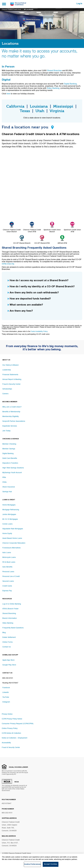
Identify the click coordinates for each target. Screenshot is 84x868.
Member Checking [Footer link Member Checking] (9, 444)
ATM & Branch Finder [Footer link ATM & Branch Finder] (10, 609)
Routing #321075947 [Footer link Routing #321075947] (10, 683)
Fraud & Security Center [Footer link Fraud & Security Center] (11, 384)
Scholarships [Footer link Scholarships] (7, 389)
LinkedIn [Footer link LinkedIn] (6, 692)
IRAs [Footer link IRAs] (4, 477)
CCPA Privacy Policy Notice (12, 719)
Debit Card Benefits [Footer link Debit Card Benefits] (10, 458)
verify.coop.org (8, 264)
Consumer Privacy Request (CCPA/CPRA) (18, 724)
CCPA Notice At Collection (11, 733)
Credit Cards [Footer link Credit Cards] (7, 586)
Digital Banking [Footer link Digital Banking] (8, 454)
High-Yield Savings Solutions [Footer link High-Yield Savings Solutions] (13, 468)
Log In (79, 4)
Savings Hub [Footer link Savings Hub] (7, 492)
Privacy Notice (7, 714)
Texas (25, 111)
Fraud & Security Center (11, 747)
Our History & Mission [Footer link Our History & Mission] (11, 365)
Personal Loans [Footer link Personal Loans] (8, 572)
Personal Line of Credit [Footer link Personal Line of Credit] (11, 576)
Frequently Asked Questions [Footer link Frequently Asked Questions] (13, 628)
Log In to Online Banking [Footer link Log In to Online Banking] (12, 604)
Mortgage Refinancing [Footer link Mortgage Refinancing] (11, 510)
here (9, 94)
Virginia (57, 111)
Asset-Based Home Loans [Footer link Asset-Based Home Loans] (12, 538)
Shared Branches (54, 71)
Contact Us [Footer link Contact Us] (7, 647)
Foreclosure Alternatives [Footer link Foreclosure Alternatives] (11, 548)
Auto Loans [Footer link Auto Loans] (7, 553)
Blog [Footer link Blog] (4, 633)
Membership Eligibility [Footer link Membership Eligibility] (11, 416)
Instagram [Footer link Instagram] (6, 702)
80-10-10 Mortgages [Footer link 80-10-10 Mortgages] (10, 519)
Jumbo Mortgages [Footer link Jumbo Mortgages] (9, 514)
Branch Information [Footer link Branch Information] (10, 618)
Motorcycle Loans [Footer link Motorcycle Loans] (9, 557)
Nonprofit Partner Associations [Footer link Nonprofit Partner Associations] (14, 421)
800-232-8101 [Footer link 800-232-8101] (8, 678)
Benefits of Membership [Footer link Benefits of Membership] (11, 412)
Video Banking (53, 88)
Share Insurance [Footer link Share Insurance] (9, 487)
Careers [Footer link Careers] (5, 394)
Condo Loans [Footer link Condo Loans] (7, 524)
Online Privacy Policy (10, 728)
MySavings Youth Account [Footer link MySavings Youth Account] (12, 473)
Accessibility (6, 743)
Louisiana (39, 106)
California (15, 106)
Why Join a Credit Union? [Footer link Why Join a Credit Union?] (12, 407)
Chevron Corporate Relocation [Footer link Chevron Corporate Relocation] (14, 543)
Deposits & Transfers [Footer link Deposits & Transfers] (10, 463)
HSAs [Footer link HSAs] (4, 482)
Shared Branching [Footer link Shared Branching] (9, 614)
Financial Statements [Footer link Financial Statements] (10, 375)
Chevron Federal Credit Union (12, 10)
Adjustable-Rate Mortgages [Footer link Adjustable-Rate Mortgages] (13, 529)
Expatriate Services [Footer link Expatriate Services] (10, 426)
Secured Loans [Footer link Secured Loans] (8, 581)
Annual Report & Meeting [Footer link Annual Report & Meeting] (12, 379)
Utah (40, 111)
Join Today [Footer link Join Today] (6, 431)
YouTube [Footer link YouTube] (6, 697)
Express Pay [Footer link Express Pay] (7, 591)
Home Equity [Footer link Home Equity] (7, 534)
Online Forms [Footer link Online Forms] (7, 642)
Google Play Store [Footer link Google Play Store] (9, 665)
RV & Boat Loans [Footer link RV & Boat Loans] (9, 562)
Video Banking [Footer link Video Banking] (8, 623)
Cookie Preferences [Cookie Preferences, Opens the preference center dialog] (32, 865)
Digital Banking (70, 84)
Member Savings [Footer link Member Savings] (9, 449)
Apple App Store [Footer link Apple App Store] (8, 660)
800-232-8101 (7, 813)
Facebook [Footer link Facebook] (6, 688)
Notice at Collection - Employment (15, 738)
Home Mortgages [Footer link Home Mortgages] (9, 505)
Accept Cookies (51, 865)
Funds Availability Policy (39, 332)
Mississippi (63, 106)
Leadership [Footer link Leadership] (7, 370)
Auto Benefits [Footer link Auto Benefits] (7, 567)
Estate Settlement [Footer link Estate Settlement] (9, 637)
